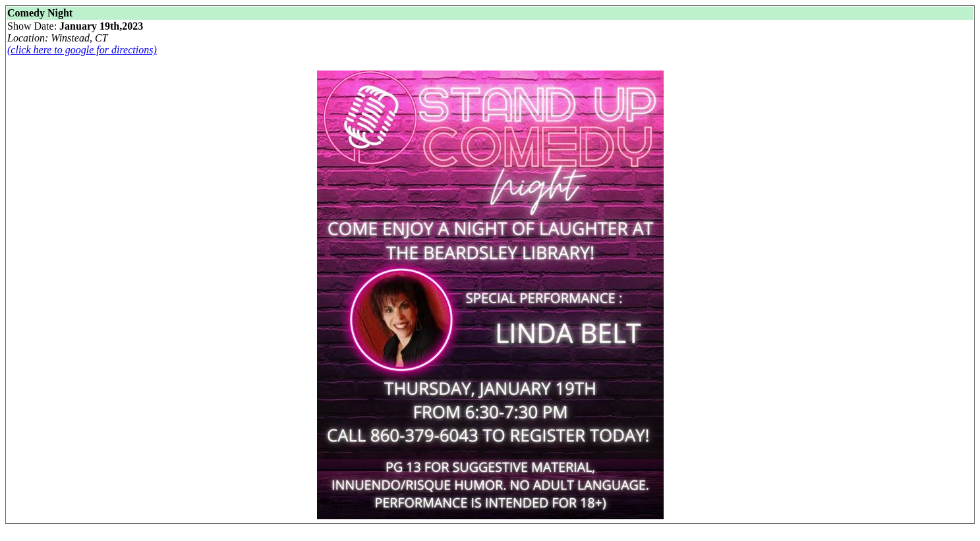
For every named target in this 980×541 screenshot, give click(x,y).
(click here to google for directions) (82, 50)
